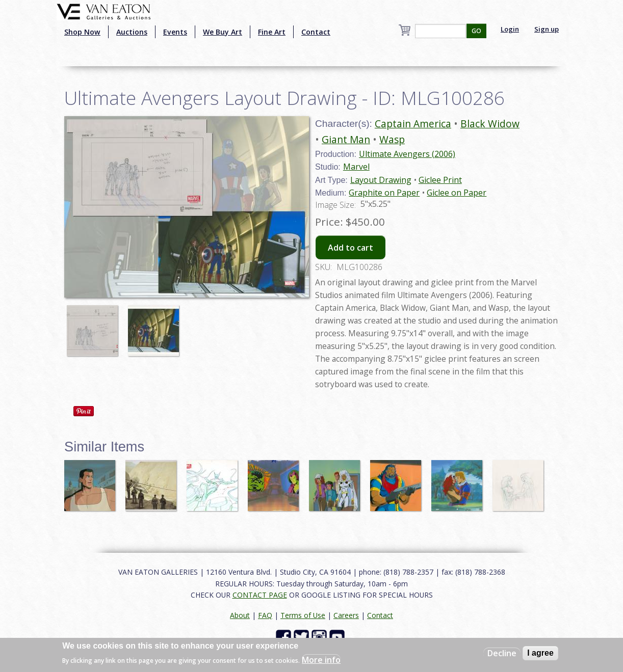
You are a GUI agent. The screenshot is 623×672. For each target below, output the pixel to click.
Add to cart (351, 248)
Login (510, 29)
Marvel (356, 167)
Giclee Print (440, 180)
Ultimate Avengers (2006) (407, 154)
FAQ (265, 615)
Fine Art (272, 32)
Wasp (392, 139)
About (240, 615)
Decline (502, 653)
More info (321, 660)
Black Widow (490, 124)
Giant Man (346, 139)
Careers (346, 615)
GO (476, 31)
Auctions (132, 32)
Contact (316, 32)
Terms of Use (303, 615)
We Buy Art (223, 32)
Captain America (413, 124)
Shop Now (82, 32)
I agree (540, 653)
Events (175, 32)
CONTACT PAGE (260, 595)
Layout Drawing (381, 180)
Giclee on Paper (457, 193)
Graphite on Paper (384, 193)
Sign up (547, 29)
